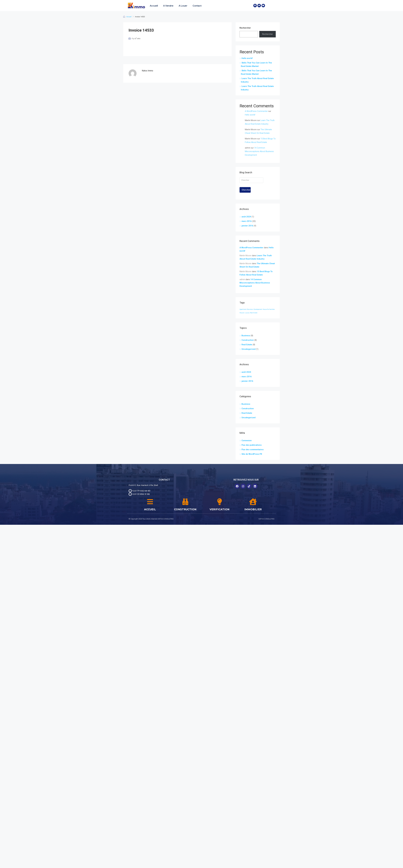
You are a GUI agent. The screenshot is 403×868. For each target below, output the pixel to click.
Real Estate (247, 345)
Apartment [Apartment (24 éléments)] (243, 309)
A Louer (183, 6)
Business (246, 336)
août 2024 (246, 217)
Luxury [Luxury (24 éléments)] (247, 313)
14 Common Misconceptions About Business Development (259, 151)
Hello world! (247, 58)
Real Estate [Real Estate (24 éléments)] (254, 313)
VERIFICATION (220, 509)
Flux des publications (252, 445)
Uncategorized (248, 349)
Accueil (154, 6)
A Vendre (168, 6)
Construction (248, 340)
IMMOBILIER (253, 509)
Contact (197, 6)
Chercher (246, 190)
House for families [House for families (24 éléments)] (269, 309)
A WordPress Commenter (256, 111)
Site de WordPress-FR (252, 454)
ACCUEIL (150, 509)
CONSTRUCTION (185, 509)
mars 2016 (247, 221)
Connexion (247, 441)
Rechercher (245, 28)
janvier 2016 (247, 226)
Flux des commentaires (253, 450)
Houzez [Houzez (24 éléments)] (242, 313)
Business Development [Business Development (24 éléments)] (255, 309)
